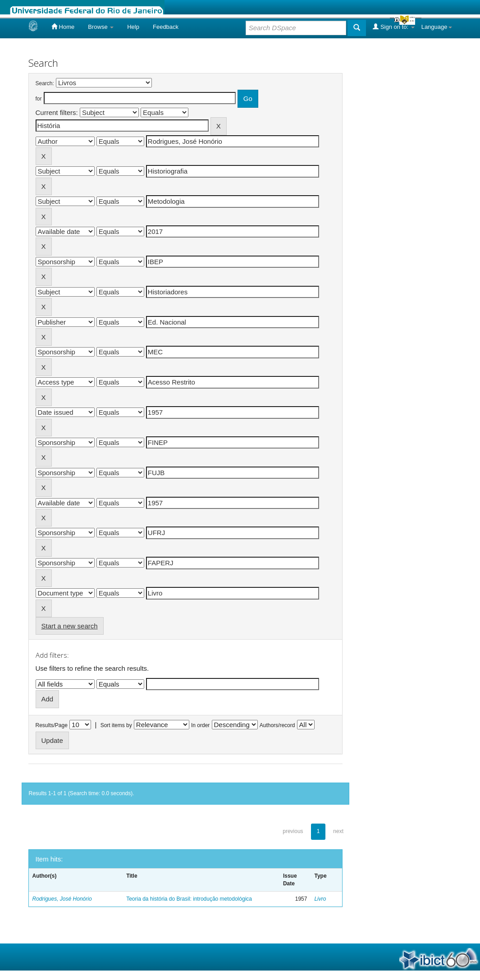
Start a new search (70, 626)
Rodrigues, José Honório (62, 899)
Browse (101, 27)
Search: (45, 83)
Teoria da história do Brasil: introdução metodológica (189, 899)
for (39, 99)
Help (133, 27)
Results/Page (52, 725)
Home (63, 27)
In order (200, 725)
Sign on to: (393, 27)
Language (437, 27)
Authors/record (277, 725)
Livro (320, 899)
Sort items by (116, 725)
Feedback (166, 27)
